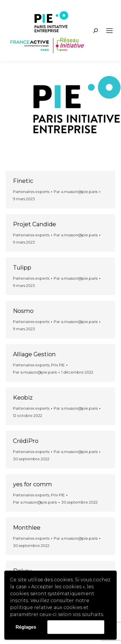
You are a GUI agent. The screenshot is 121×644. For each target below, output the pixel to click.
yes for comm (32, 484)
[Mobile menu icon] (109, 31)
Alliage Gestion (34, 354)
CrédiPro (26, 441)
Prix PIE (58, 365)
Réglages (26, 627)
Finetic (23, 181)
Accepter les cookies (76, 627)
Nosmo (23, 311)
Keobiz (23, 398)
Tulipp (22, 268)
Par (76, 192)
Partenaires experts (31, 192)
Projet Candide (35, 224)
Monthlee (27, 528)
